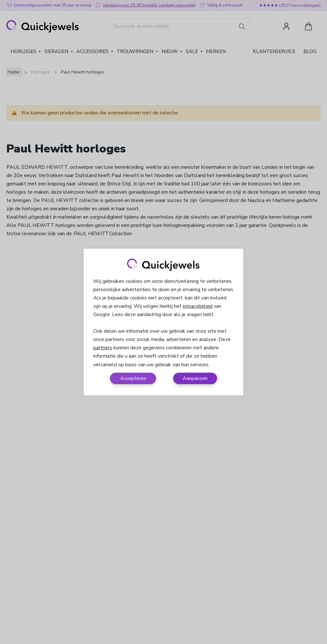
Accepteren (133, 378)
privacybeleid (198, 306)
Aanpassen (195, 378)
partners (103, 348)
